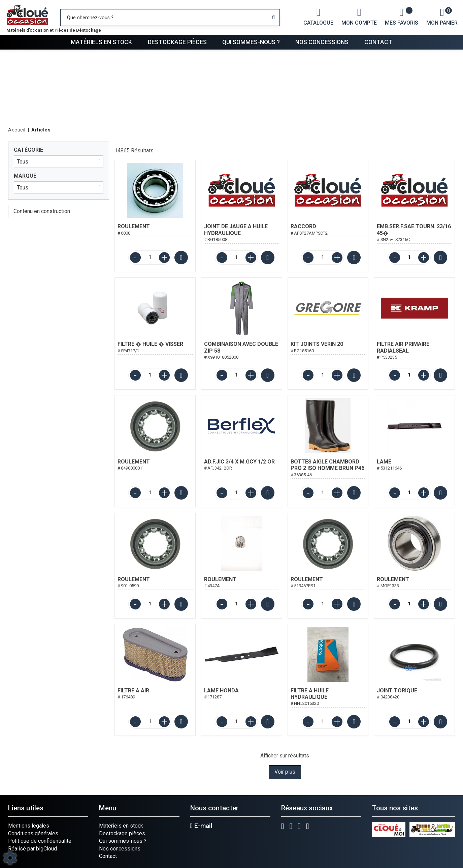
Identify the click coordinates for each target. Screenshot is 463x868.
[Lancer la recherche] (274, 18)
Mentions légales (29, 826)
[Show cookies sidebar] (10, 858)
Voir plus (285, 772)
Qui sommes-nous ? (251, 42)
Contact (378, 42)
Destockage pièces (177, 42)
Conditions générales (33, 833)
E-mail (201, 826)
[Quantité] (150, 258)
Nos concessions (322, 42)
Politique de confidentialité (40, 841)
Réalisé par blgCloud (32, 849)
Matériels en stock (101, 42)
